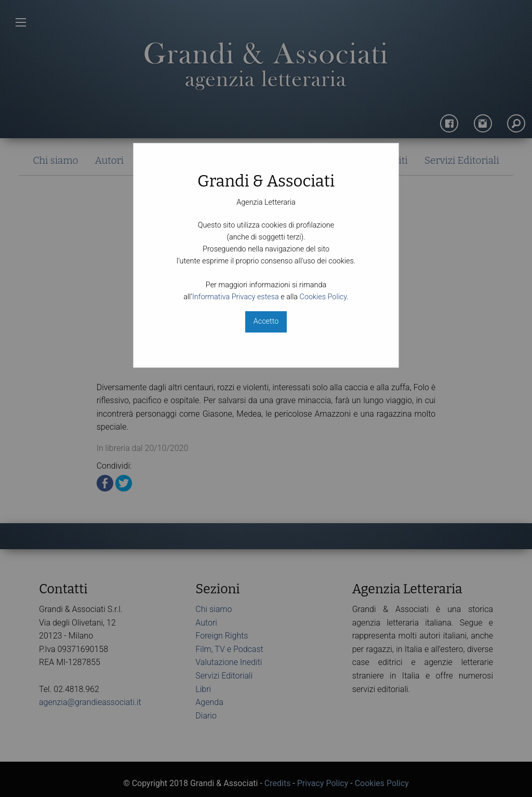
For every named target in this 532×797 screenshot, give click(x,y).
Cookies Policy (323, 297)
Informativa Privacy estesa (236, 297)
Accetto (266, 321)
